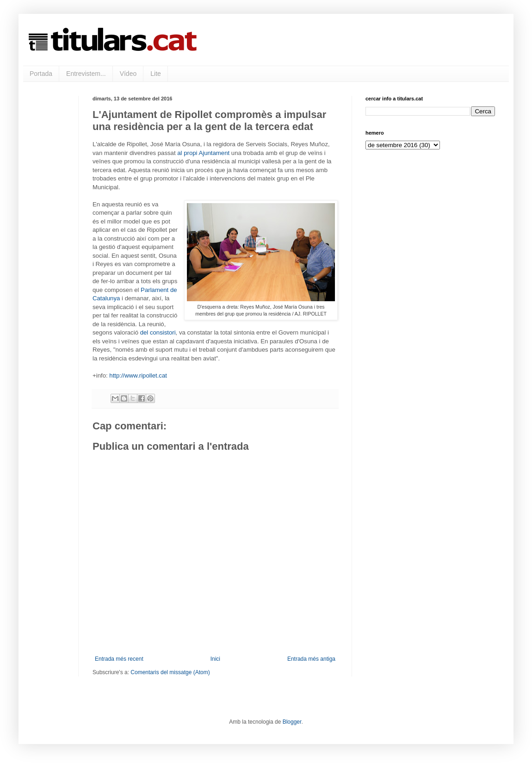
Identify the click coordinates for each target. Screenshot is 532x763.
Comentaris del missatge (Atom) (170, 672)
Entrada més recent (119, 659)
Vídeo (128, 74)
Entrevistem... (86, 74)
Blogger (292, 722)
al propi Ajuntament (203, 153)
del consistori (158, 332)
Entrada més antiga (311, 659)
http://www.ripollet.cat (138, 375)
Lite (156, 74)
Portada (41, 74)
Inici (215, 659)
